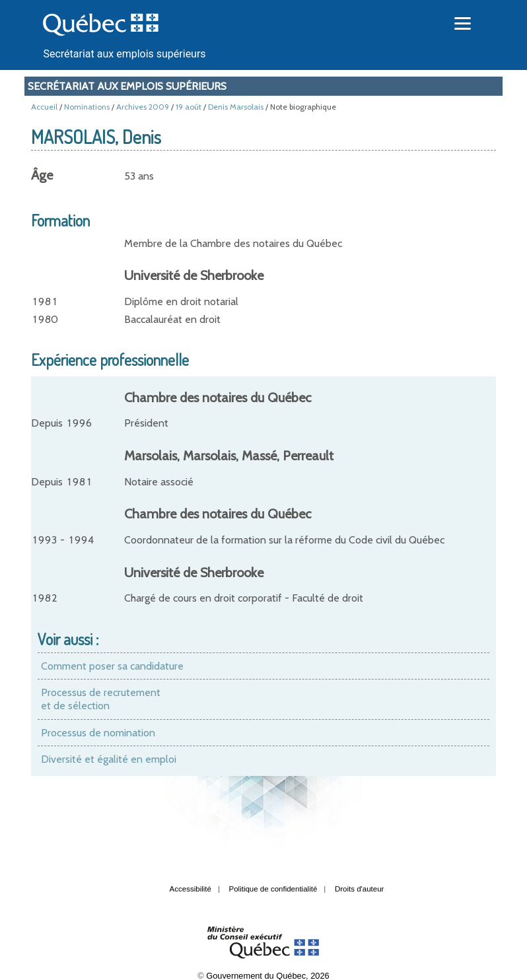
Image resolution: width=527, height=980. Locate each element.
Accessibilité (191, 889)
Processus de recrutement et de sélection (101, 699)
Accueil (44, 107)
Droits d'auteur (360, 889)
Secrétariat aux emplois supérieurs (124, 54)
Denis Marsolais (236, 107)
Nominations (87, 107)
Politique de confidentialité (273, 889)
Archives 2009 (143, 107)
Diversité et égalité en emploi (109, 759)
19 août (189, 107)
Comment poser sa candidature (112, 666)
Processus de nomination (98, 733)
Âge (42, 175)
